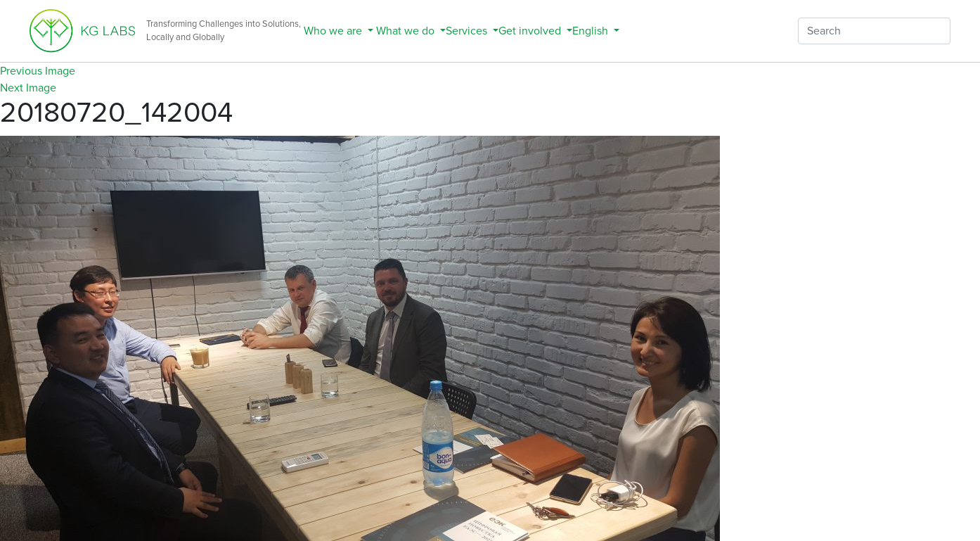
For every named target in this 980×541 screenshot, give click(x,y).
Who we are (333, 31)
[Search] (874, 31)
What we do (405, 31)
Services (468, 31)
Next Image (28, 88)
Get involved (531, 31)
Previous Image (38, 71)
